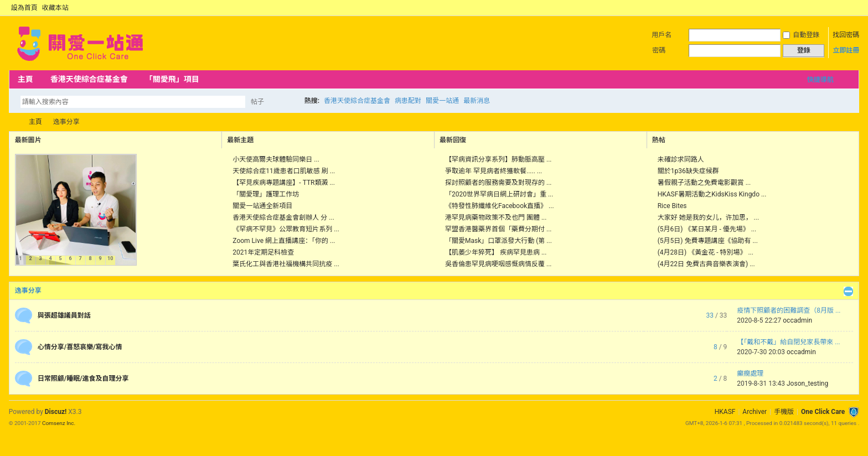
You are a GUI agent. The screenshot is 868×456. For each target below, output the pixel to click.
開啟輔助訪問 (844, 8)
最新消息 (477, 101)
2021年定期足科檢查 (263, 252)
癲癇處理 (750, 374)
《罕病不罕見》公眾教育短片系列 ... (286, 229)
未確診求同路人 (681, 159)
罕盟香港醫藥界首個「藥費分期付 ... (498, 229)
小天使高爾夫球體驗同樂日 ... (276, 159)
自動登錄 (801, 35)
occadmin (797, 320)
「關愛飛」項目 (172, 79)
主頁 (25, 79)
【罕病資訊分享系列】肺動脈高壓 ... (498, 159)
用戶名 (662, 35)
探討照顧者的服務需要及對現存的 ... (498, 183)
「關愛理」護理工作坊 (266, 194)
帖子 (257, 102)
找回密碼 (846, 35)
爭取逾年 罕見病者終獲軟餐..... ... (494, 171)
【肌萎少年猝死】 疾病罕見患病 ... (496, 252)
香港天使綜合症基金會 (89, 79)
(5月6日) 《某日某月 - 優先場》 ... (707, 229)
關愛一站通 (442, 101)
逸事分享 (28, 291)
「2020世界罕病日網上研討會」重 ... (499, 194)
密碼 (659, 50)
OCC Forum (13, 122)
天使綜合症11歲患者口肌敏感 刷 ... (284, 171)
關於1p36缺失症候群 (688, 171)
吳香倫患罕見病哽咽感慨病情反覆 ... (498, 264)
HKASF (725, 412)
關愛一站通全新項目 (262, 206)
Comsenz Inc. (59, 423)
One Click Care (823, 412)
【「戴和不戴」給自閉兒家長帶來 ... (788, 342)
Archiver (755, 412)
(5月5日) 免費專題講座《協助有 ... (708, 241)
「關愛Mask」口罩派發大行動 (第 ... (498, 241)
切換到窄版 (853, 8)
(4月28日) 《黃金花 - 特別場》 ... (706, 252)
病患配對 (408, 101)
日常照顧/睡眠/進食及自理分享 (83, 379)
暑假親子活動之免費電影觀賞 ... (704, 183)
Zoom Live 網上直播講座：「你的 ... (284, 241)
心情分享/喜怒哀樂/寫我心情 (80, 347)
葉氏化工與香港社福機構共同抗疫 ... (286, 264)
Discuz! (56, 412)
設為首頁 (24, 8)
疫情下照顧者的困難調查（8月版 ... (789, 310)
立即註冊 (846, 50)
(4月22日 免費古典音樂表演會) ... (706, 264)
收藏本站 (55, 8)
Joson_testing (807, 384)
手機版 (784, 412)
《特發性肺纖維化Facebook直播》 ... (500, 206)
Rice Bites (672, 206)
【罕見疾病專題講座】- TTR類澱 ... (284, 183)
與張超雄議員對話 (64, 315)
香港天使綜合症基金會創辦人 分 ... (283, 217)
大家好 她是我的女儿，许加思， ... (708, 217)
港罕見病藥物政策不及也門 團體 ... (496, 217)
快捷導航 (820, 80)
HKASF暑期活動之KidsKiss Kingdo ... (712, 194)
